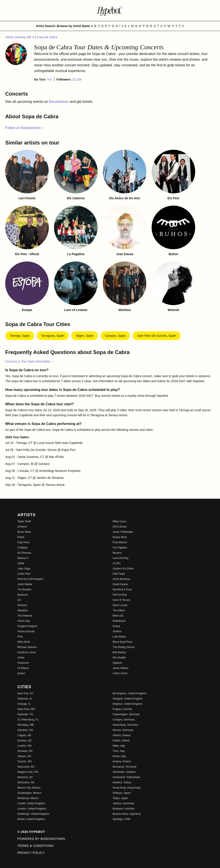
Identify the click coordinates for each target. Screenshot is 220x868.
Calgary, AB (24, 735)
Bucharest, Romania (124, 767)
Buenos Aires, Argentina (127, 814)
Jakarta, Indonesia (123, 803)
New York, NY (25, 693)
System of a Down (123, 569)
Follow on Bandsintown (25, 128)
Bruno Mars (24, 532)
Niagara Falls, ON (28, 772)
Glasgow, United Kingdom (128, 699)
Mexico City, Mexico (29, 788)
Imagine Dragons (27, 626)
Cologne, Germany (124, 720)
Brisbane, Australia (124, 809)
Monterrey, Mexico (28, 798)
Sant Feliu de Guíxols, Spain (157, 336)
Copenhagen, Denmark (126, 714)
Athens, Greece (122, 735)
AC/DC (117, 563)
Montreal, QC (25, 777)
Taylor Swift (24, 521)
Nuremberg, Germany (125, 725)
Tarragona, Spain (53, 336)
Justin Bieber (25, 584)
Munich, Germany (123, 730)
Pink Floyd (119, 574)
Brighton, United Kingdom (128, 704)
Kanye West (120, 537)
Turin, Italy (119, 751)
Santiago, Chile (121, 819)
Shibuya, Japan (122, 793)
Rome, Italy (119, 756)
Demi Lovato (120, 605)
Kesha (116, 626)
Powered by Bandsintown (41, 839)
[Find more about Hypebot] (110, 10)
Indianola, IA (25, 699)
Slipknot (117, 663)
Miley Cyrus (119, 521)
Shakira (117, 631)
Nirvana (117, 553)
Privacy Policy (31, 853)
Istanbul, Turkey (122, 782)
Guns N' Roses (121, 600)
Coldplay (23, 548)
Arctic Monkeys (121, 579)
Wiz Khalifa (119, 658)
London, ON (25, 746)
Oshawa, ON (25, 751)
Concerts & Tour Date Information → (30, 361)
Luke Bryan (119, 637)
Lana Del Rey (121, 558)
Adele (21, 563)
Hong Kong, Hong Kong (126, 788)
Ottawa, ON (24, 756)
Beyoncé (23, 595)
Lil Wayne (23, 668)
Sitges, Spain (85, 336)
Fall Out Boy (120, 595)
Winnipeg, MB (26, 725)
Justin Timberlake (123, 532)
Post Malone (120, 542)
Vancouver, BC (26, 767)
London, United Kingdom (32, 809)
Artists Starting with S (20, 37)
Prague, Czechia (122, 709)
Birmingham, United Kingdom (130, 693)
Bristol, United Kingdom (31, 819)
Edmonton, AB (26, 782)
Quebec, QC (25, 741)
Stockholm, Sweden (124, 772)
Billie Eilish (24, 642)
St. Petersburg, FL (28, 720)
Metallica (23, 610)
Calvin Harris (120, 673)
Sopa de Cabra (47, 37)
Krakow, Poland (122, 761)
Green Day (24, 621)
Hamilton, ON (25, 730)
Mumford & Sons (122, 590)
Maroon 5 (23, 558)
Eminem (22, 527)
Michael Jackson (27, 647)
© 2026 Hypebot (31, 832)
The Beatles (24, 590)
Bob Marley (119, 652)
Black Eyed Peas (123, 642)
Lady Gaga (24, 569)
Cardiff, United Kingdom (31, 803)
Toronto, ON (25, 761)
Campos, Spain (115, 336)
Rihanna (22, 605)
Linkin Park (24, 574)
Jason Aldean (120, 668)
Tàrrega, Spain (20, 336)
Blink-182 (118, 616)
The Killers (119, 610)
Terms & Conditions (36, 846)
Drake (21, 537)
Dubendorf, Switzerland (126, 777)
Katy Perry (24, 542)
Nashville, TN (25, 714)
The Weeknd (25, 616)
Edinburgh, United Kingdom (33, 814)
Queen (21, 673)
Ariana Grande (26, 631)
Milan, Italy (119, 746)
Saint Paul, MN (26, 709)
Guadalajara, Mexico (29, 793)
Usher (21, 658)
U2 (19, 600)
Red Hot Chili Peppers (30, 579)
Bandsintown (59, 102)
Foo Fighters (120, 548)
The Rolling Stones (124, 647)
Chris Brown (120, 527)
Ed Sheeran (24, 553)
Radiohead (119, 621)
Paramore (23, 663)
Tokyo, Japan (120, 798)
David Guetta (120, 584)
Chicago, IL (24, 704)
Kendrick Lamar (27, 652)
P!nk (20, 637)
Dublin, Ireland (121, 741)
